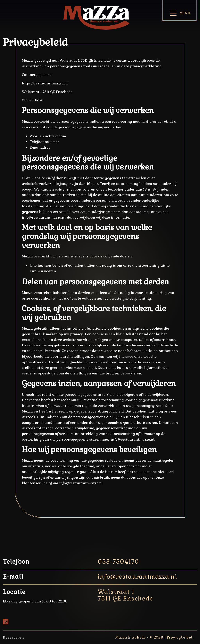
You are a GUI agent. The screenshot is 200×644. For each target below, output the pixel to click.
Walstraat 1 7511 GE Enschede (125, 595)
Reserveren (13, 637)
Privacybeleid (180, 637)
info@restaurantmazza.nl (137, 577)
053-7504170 (118, 562)
